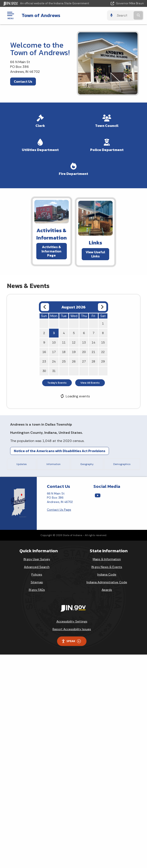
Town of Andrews (41, 15)
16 (44, 352)
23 (44, 361)
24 (54, 361)
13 (84, 342)
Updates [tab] (21, 464)
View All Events (90, 383)
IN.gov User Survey (37, 773)
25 (64, 361)
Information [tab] (52, 464)
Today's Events (57, 383)
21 (93, 352)
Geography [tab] (85, 464)
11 (64, 342)
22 (103, 352)
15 (103, 342)
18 (64, 352)
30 (44, 371)
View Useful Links (95, 254)
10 (54, 342)
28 (93, 361)
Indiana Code (107, 788)
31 (54, 371)
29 (103, 361)
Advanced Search (37, 780)
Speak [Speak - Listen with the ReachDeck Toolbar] (71, 855)
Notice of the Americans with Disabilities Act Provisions (60, 451)
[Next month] (102, 307)
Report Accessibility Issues (72, 842)
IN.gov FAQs (37, 803)
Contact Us (23, 81)
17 (54, 352)
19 (74, 352)
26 (74, 361)
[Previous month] (45, 307)
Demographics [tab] (121, 464)
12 (74, 342)
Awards (107, 803)
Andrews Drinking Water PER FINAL (57, 662)
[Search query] (124, 15)
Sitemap (37, 796)
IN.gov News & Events (107, 780)
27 (84, 361)
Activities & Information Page (51, 251)
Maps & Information (107, 773)
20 (84, 352)
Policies (37, 788)
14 (93, 342)
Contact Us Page (59, 723)
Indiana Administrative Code (107, 796)
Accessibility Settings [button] (72, 835)
